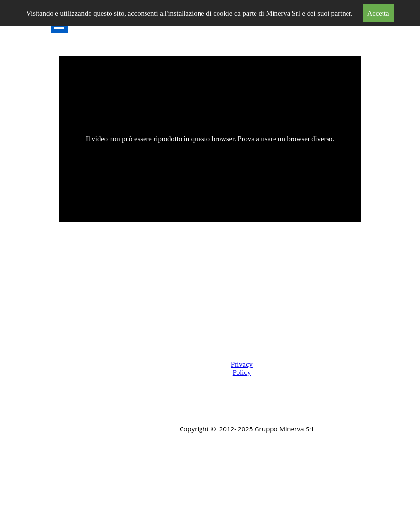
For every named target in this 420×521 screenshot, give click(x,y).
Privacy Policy (242, 368)
